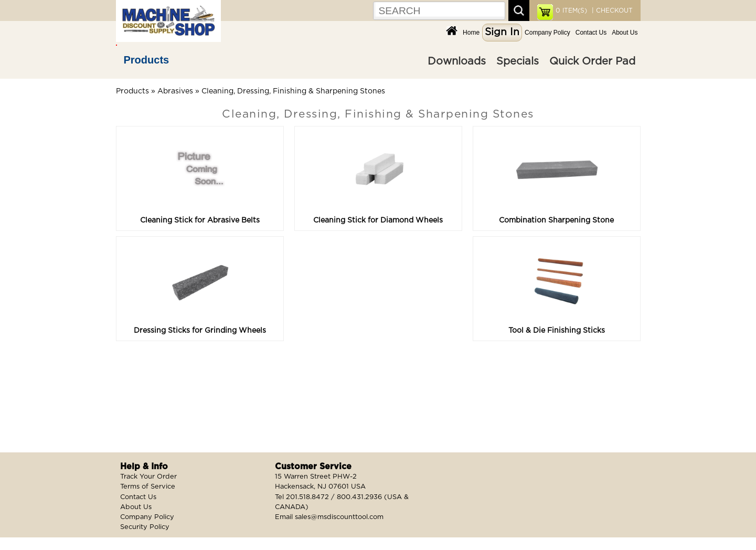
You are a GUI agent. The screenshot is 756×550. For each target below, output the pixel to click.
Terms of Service (148, 487)
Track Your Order (148, 477)
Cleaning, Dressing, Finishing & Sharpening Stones (293, 91)
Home (471, 33)
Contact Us (591, 33)
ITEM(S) (571, 10)
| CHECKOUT (611, 10)
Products (147, 60)
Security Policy (145, 527)
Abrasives (175, 91)
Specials (518, 61)
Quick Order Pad (592, 61)
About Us (625, 33)
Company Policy (547, 33)
